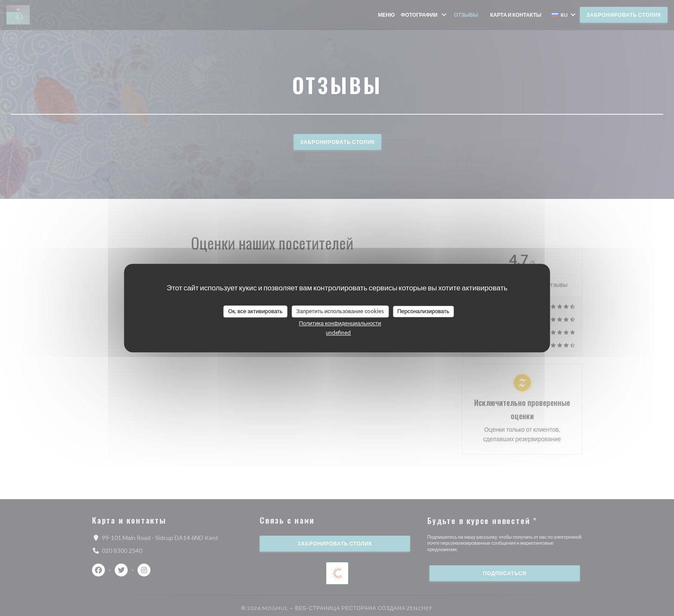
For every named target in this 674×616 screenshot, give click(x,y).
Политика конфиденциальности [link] (340, 323)
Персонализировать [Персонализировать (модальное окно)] (423, 311)
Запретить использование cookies (340, 311)
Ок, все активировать (256, 311)
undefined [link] (338, 332)
